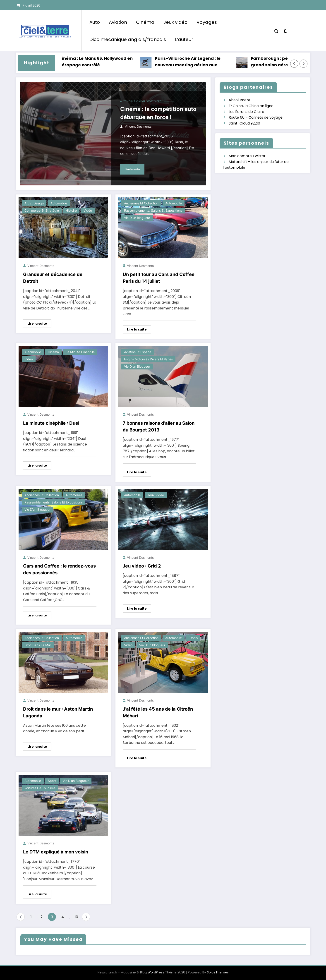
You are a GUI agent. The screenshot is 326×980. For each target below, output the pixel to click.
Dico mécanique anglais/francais (128, 39)
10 (76, 917)
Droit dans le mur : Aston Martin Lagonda (58, 712)
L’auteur (184, 39)
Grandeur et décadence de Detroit (53, 278)
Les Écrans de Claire (246, 112)
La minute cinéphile (80, 352)
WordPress (156, 972)
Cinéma (145, 22)
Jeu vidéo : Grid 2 (142, 566)
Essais (193, 638)
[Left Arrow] (294, 64)
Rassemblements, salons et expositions (153, 210)
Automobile (128, 101)
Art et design (34, 203)
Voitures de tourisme (40, 788)
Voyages (207, 22)
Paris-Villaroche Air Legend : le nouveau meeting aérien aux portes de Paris (192, 62)
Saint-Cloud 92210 (244, 123)
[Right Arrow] (304, 64)
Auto (95, 22)
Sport (150, 101)
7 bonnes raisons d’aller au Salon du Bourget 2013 (159, 427)
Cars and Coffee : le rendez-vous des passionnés (59, 569)
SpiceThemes (218, 972)
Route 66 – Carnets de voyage (256, 117)
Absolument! (240, 100)
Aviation (118, 22)
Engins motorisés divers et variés (148, 359)
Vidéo (158, 101)
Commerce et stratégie (42, 210)
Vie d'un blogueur (137, 218)
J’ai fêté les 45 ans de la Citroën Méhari (158, 712)
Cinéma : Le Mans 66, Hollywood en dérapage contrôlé (100, 62)
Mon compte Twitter (247, 156)
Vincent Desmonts (138, 126)
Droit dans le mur (38, 645)
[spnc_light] (285, 31)
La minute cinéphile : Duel (51, 423)
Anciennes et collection (141, 203)
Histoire (71, 210)
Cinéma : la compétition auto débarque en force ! (158, 113)
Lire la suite (132, 169)
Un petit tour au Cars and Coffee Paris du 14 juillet (159, 278)
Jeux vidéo (175, 22)
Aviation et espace (138, 352)
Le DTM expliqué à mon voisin (56, 852)
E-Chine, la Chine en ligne (251, 106)
